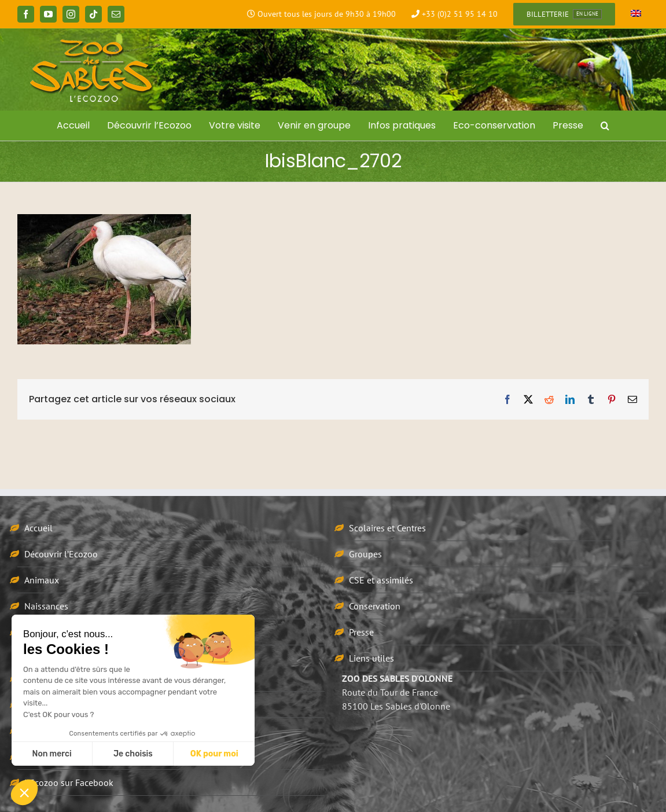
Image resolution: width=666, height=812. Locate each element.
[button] (605, 126)
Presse (361, 632)
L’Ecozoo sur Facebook (69, 782)
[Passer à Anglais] (636, 14)
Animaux (42, 580)
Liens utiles (371, 658)
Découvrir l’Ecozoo (61, 554)
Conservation (375, 606)
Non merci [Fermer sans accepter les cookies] (51, 754)
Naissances (46, 606)
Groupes (365, 554)
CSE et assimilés (381, 580)
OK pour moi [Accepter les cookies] (214, 754)
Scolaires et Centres (387, 528)
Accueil (38, 528)
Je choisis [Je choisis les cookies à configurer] (133, 754)
